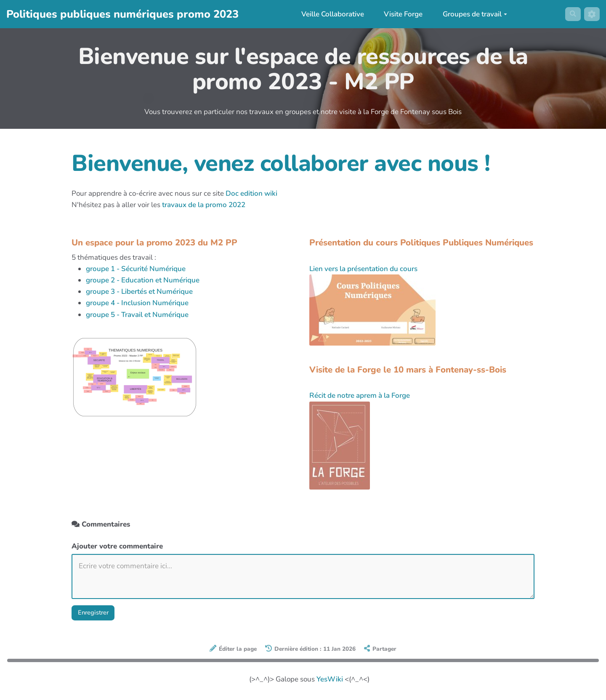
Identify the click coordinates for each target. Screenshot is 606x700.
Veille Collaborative (330, 14)
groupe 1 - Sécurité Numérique (136, 269)
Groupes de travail (472, 14)
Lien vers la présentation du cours (363, 269)
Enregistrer (96, 614)
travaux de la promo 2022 (204, 205)
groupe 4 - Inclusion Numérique (137, 303)
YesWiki (330, 682)
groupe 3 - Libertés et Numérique (139, 291)
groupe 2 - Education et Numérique (143, 280)
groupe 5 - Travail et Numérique (137, 315)
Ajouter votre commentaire (117, 546)
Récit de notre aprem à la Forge (360, 395)
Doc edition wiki (251, 193)
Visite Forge (401, 14)
